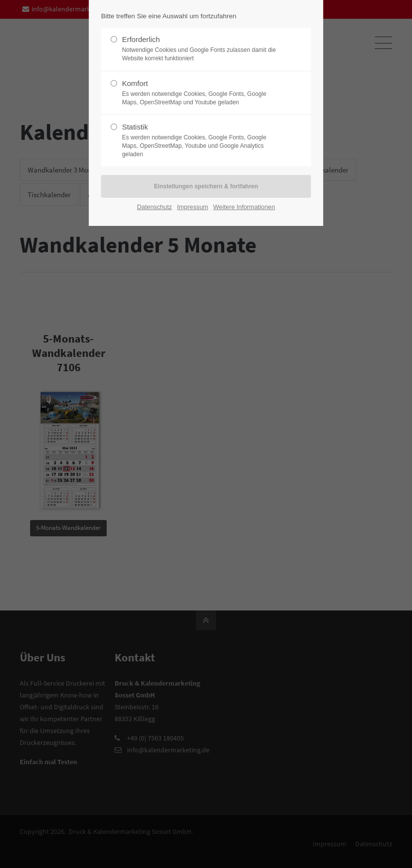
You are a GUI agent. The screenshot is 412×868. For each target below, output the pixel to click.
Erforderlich (202, 49)
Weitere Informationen (244, 207)
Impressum (192, 207)
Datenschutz (154, 207)
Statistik (202, 140)
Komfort (202, 93)
